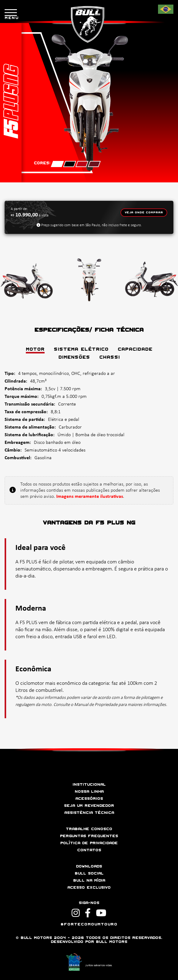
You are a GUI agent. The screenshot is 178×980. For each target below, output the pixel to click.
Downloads (89, 866)
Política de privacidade (89, 843)
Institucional (89, 785)
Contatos (89, 850)
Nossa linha (89, 792)
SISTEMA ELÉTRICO (81, 349)
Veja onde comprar (144, 213)
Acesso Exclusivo (89, 888)
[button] (162, 963)
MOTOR (35, 349)
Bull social (89, 873)
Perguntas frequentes (89, 836)
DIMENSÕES (74, 357)
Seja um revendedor (89, 806)
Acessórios (89, 799)
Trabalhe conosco (89, 829)
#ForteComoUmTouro (89, 924)
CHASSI (110, 357)
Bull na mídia (89, 881)
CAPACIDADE (135, 349)
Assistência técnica (89, 813)
